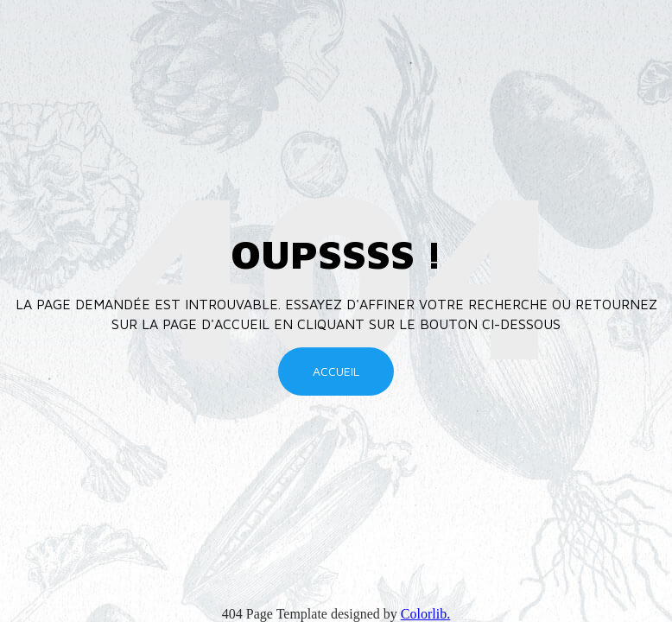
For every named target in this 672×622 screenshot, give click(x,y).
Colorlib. (425, 614)
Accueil (336, 371)
